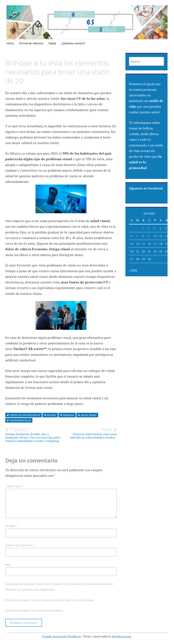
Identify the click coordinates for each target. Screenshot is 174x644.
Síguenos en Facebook (146, 188)
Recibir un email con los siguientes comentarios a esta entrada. (51, 600)
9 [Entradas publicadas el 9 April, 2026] (148, 236)
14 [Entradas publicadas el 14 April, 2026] (138, 244)
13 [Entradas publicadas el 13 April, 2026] (132, 244)
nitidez (52, 415)
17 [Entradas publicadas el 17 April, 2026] (155, 244)
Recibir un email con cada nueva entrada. (36, 611)
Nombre (11, 526)
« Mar (133, 270)
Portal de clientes (31, 43)
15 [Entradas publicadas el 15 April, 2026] (143, 244)
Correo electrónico (20, 545)
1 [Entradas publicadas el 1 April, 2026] (143, 228)
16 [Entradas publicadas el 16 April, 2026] (149, 244)
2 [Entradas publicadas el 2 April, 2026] (148, 228)
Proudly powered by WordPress (62, 636)
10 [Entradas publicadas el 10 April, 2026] (155, 236)
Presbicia (68, 415)
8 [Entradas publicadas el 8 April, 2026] (143, 236)
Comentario (14, 486)
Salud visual (89, 415)
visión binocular (20, 420)
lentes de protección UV (25, 415)
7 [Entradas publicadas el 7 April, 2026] (137, 236)
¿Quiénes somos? (73, 43)
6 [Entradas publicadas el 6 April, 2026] (131, 236)
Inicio (10, 43)
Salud (52, 43)
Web (8, 565)
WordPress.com (121, 636)
